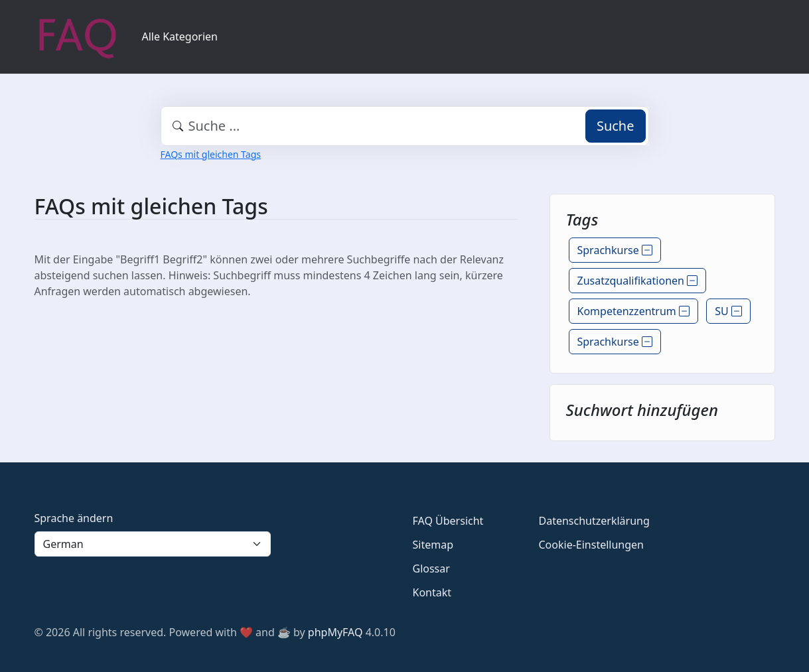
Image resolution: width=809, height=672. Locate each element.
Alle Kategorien (180, 36)
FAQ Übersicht (448, 521)
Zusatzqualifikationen (638, 281)
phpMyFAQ (335, 632)
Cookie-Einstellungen (591, 545)
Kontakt (432, 592)
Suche (616, 126)
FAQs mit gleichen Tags (211, 154)
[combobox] (405, 126)
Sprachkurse (615, 250)
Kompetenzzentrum (633, 311)
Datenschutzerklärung (594, 521)
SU (728, 311)
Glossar (431, 569)
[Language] (153, 544)
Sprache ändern (74, 518)
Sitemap (433, 545)
